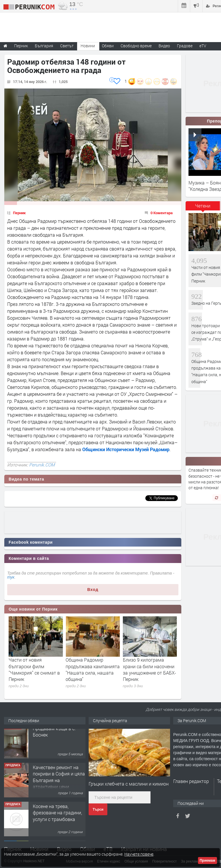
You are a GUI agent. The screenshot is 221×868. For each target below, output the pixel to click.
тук (11, 577)
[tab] (203, 208)
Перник (19, 213)
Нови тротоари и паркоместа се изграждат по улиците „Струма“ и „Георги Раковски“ (33, 673)
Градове (185, 46)
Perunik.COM (42, 465)
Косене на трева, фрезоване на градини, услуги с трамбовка (57, 818)
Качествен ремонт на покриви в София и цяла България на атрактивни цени (59, 782)
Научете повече (139, 854)
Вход (93, 590)
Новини (88, 46)
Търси (98, 809)
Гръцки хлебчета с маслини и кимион (129, 784)
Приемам (207, 861)
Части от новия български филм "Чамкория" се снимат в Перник (91, 669)
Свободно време (136, 46)
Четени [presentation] (203, 206)
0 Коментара (162, 213)
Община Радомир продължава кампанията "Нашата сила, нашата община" (150, 669)
